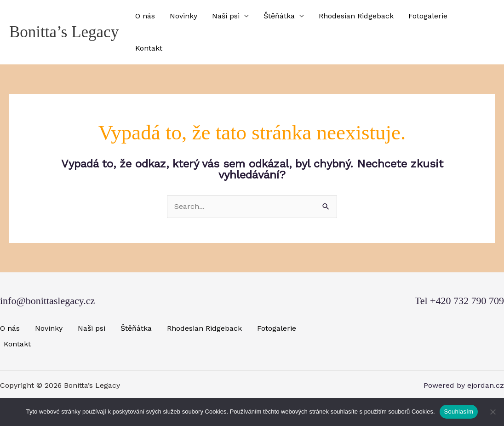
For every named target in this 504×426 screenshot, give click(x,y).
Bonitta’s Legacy (64, 32)
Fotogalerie (428, 16)
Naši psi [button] (226, 16)
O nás (145, 16)
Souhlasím (459, 412)
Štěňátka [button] (279, 16)
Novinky (183, 16)
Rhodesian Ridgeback (356, 16)
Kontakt (149, 48)
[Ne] (493, 412)
